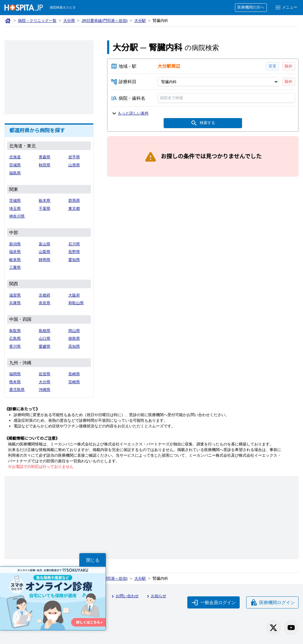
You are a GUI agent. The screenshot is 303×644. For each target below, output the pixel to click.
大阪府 (74, 295)
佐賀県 (45, 374)
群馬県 (74, 201)
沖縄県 (45, 390)
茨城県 (15, 201)
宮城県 (15, 165)
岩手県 (74, 157)
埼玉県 (15, 209)
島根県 (45, 331)
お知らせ (156, 596)
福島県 (15, 173)
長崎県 (74, 374)
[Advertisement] (49, 77)
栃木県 (45, 201)
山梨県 (45, 252)
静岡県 (45, 260)
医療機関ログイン (273, 603)
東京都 (74, 209)
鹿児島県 (17, 390)
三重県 (15, 267)
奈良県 (45, 303)
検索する (203, 123)
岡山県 (74, 331)
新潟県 (15, 244)
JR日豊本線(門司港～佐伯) (105, 21)
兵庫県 (15, 303)
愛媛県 (45, 346)
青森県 (45, 157)
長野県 (74, 252)
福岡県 (15, 374)
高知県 (74, 346)
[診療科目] (218, 82)
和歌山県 (76, 303)
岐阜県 (15, 260)
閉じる (93, 560)
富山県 (45, 244)
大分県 (69, 21)
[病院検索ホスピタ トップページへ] (24, 8)
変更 (272, 66)
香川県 (15, 346)
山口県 (45, 338)
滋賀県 (15, 295)
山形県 (74, 165)
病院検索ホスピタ (63, 7)
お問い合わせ (124, 596)
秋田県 (45, 165)
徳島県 (74, 338)
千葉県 (45, 209)
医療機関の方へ (251, 7)
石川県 (74, 244)
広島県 (15, 338)
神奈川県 (17, 216)
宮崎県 (74, 382)
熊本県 (15, 382)
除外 (289, 66)
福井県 (15, 252)
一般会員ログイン (214, 603)
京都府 (45, 295)
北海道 (15, 157)
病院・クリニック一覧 (37, 21)
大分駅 (140, 21)
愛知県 (74, 260)
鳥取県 (15, 331)
